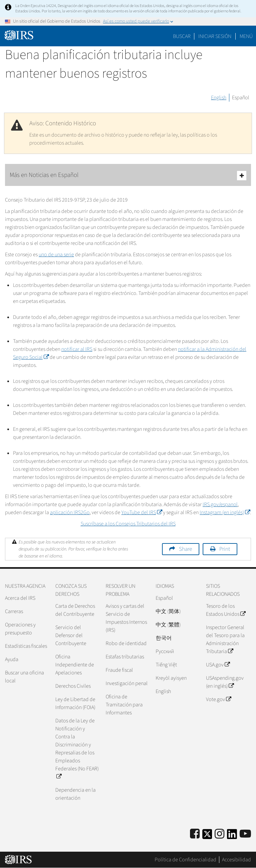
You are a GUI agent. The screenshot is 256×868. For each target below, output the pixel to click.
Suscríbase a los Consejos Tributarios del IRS (128, 524)
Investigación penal (127, 683)
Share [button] (185, 549)
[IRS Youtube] (245, 834)
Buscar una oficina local (24, 677)
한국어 (164, 638)
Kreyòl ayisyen (171, 678)
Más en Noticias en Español (128, 175)
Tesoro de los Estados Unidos (226, 610)
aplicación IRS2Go (70, 512)
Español (241, 98)
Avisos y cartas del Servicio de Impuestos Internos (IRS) (126, 618)
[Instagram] (219, 834)
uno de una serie (56, 255)
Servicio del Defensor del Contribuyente (71, 635)
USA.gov (218, 665)
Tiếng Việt (166, 665)
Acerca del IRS (20, 598)
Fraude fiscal (119, 670)
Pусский (165, 651)
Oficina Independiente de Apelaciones (75, 665)
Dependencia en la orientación (75, 794)
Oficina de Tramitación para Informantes (124, 705)
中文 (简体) (168, 611)
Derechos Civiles (73, 686)
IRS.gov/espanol (220, 504)
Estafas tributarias (125, 657)
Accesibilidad (236, 860)
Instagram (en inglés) (225, 512)
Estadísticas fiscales (26, 646)
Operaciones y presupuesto (20, 629)
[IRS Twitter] (207, 836)
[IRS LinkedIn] (232, 836)
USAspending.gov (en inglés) (225, 682)
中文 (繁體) (168, 625)
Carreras (14, 611)
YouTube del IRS (142, 512)
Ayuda (12, 659)
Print (225, 549)
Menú (246, 36)
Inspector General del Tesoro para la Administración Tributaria (225, 639)
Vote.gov (218, 699)
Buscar (182, 36)
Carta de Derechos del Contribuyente (75, 610)
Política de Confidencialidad (185, 860)
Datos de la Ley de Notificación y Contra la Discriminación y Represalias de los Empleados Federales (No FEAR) (77, 749)
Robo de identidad (126, 643)
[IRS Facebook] (195, 834)
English (219, 98)
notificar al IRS (77, 349)
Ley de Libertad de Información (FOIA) (75, 703)
